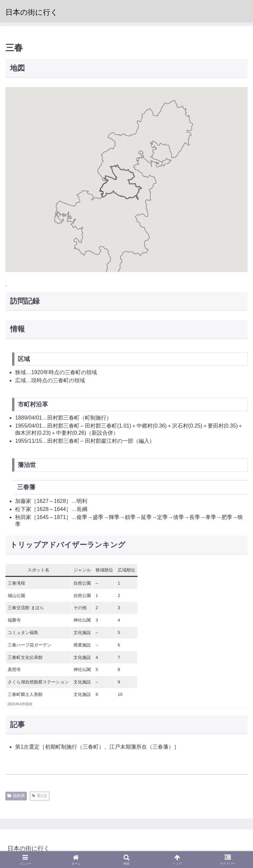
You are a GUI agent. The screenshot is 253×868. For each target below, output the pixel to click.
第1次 (39, 796)
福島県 (16, 796)
